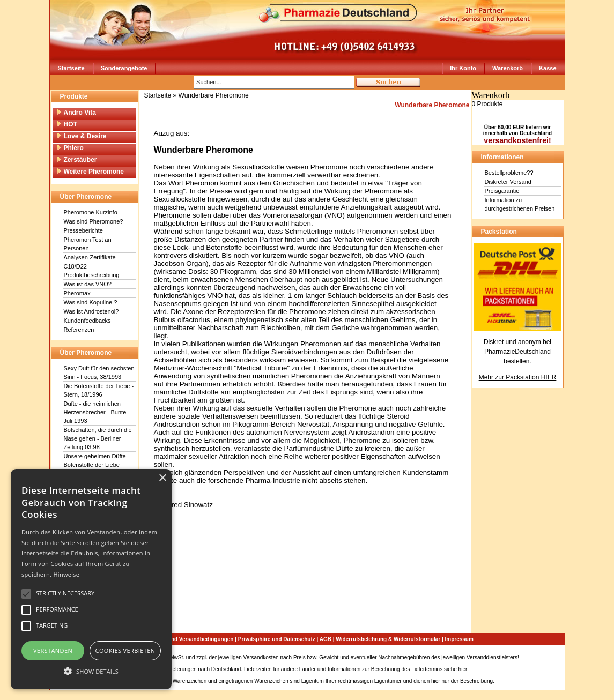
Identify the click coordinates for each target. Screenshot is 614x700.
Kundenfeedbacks (87, 321)
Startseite (71, 68)
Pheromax (77, 293)
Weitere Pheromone (90, 172)
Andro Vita (76, 113)
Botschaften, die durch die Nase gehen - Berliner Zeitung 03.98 (98, 438)
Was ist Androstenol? (91, 311)
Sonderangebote (124, 68)
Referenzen (79, 330)
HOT (66, 124)
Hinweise (66, 574)
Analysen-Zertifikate (90, 257)
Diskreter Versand (508, 182)
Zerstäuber (76, 160)
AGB (326, 639)
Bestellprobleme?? (509, 173)
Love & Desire (81, 136)
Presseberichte (83, 230)
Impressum (459, 639)
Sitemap (531, 657)
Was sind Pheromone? (94, 221)
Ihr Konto (463, 68)
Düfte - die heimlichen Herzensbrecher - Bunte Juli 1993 (95, 412)
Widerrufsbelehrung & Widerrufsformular (388, 639)
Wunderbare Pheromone (214, 95)
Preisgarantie (502, 191)
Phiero (70, 148)
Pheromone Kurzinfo (91, 212)
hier (463, 669)
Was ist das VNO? (88, 284)
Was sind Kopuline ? (91, 302)
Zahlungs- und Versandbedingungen (187, 639)
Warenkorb (508, 68)
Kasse (548, 68)
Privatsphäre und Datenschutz (277, 639)
